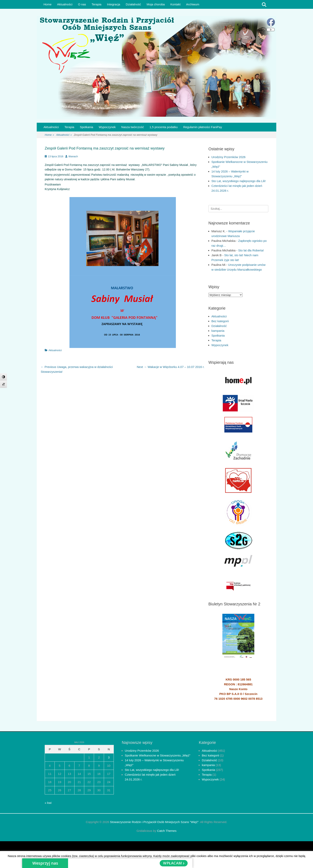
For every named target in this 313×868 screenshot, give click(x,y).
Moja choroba (156, 4)
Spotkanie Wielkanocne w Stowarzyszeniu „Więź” (157, 755)
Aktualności (65, 4)
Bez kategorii (220, 321)
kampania (218, 331)
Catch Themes (167, 831)
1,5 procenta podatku (164, 127)
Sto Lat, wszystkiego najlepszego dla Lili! (239, 181)
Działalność (133, 4)
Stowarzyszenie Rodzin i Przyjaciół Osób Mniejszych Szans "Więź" (154, 822)
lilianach (73, 156)
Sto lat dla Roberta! (251, 250)
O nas (82, 4)
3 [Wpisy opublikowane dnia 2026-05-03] (109, 757)
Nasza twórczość (133, 127)
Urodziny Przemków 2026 (228, 157)
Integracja (114, 4)
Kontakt (175, 4)
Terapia (97, 4)
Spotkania (87, 127)
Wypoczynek (107, 127)
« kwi (48, 803)
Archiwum (193, 4)
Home (48, 4)
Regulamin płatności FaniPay (203, 127)
